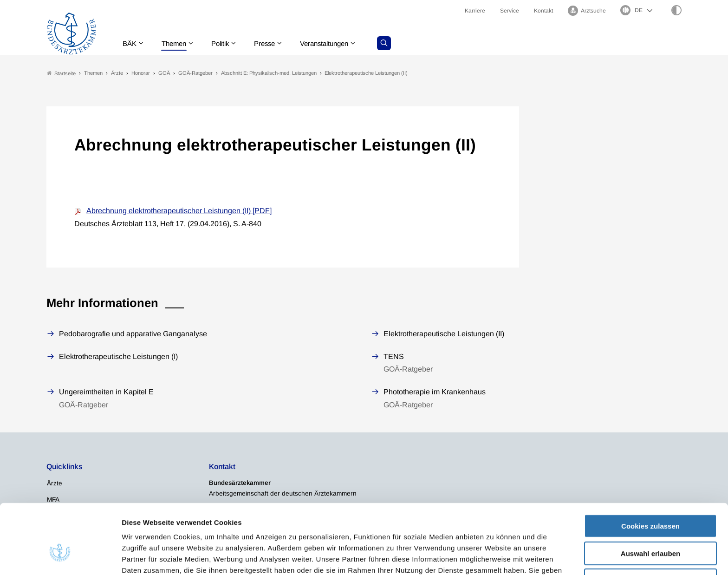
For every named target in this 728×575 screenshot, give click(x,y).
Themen (178, 44)
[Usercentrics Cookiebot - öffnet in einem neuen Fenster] (60, 557)
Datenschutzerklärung (422, 526)
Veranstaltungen (338, 44)
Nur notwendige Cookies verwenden (650, 529)
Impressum (488, 526)
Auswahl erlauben (650, 499)
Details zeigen (494, 557)
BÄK (132, 44)
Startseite (61, 74)
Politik (227, 44)
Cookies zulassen (650, 471)
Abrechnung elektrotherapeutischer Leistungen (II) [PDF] (179, 211)
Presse (274, 44)
